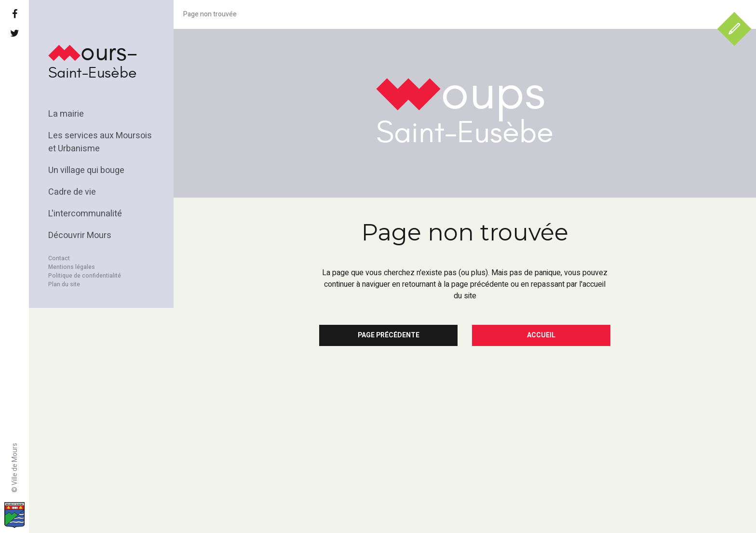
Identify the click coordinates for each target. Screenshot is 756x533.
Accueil (541, 335)
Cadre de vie (72, 192)
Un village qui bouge (86, 170)
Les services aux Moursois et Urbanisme (100, 142)
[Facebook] (14, 14)
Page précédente (389, 335)
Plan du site (64, 284)
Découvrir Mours (80, 235)
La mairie (66, 114)
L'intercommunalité (85, 214)
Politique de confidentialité (85, 276)
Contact (59, 258)
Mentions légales (72, 267)
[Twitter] (14, 34)
